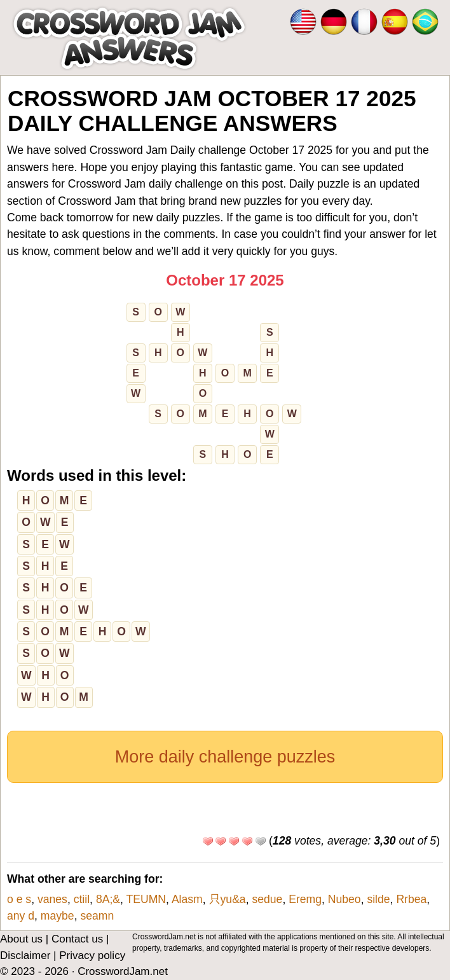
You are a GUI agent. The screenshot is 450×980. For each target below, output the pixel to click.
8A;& (108, 899)
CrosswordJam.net (123, 971)
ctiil (82, 899)
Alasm (187, 899)
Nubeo (344, 899)
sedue (267, 899)
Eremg (305, 899)
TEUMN (147, 899)
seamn (97, 916)
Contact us (77, 939)
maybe (58, 916)
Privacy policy (92, 956)
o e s (19, 899)
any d (21, 916)
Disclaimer (25, 956)
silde (378, 899)
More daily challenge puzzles (225, 757)
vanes (52, 899)
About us (21, 939)
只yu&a (228, 899)
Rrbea (411, 899)
